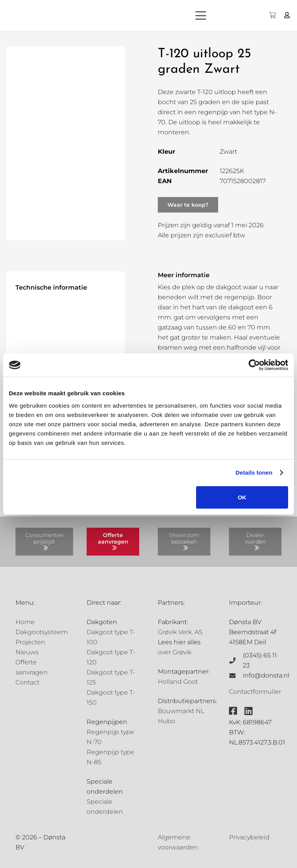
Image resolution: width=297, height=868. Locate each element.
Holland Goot (178, 682)
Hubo (166, 721)
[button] (214, 15)
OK (242, 497)
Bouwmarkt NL (181, 711)
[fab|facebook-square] (233, 711)
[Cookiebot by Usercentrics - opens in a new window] (254, 365)
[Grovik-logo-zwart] (85, 15)
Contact (27, 682)
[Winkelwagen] (272, 15)
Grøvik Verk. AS (180, 632)
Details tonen (254, 473)
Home (25, 622)
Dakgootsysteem (42, 632)
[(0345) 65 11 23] (236, 660)
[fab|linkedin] (248, 711)
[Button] (287, 15)
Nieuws (27, 652)
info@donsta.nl (266, 675)
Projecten (30, 642)
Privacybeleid (249, 837)
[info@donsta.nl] (236, 676)
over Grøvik (175, 652)
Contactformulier (255, 692)
